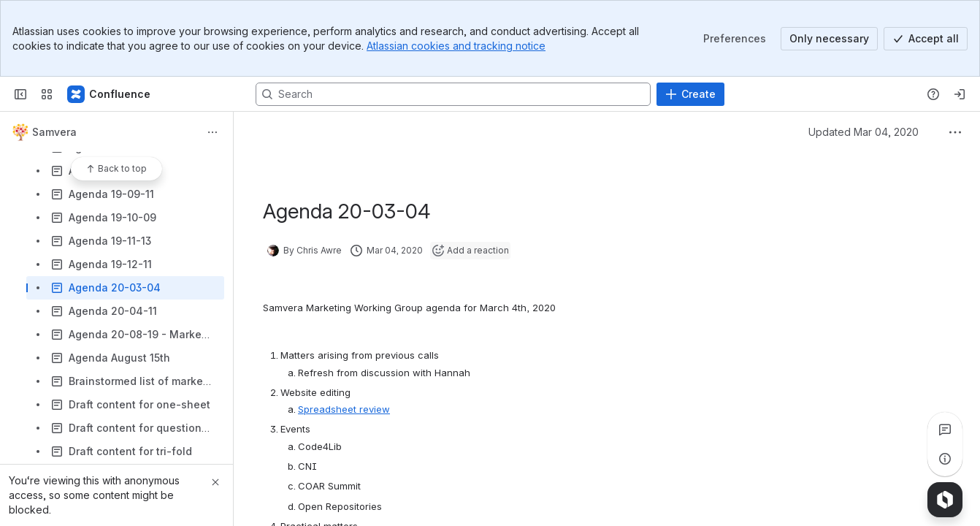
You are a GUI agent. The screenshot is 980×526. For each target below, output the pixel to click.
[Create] (690, 94)
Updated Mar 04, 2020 (864, 132)
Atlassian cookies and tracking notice (456, 46)
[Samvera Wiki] (110, 94)
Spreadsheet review (344, 409)
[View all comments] (945, 430)
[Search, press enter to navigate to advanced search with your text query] (453, 94)
